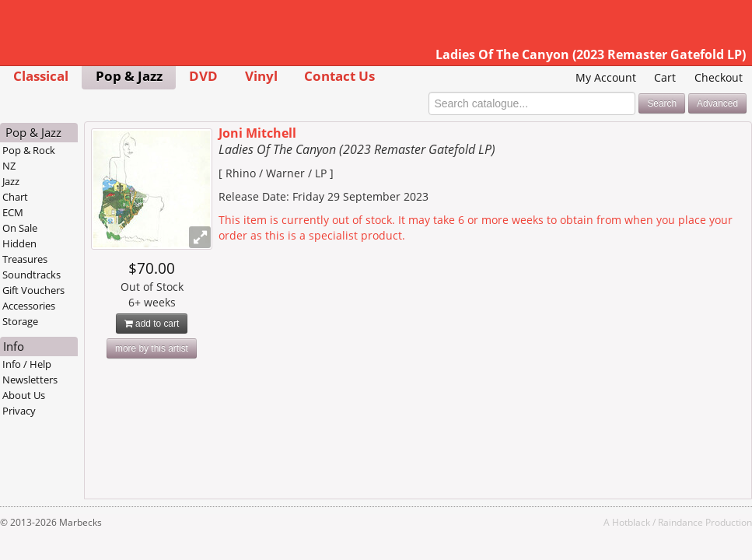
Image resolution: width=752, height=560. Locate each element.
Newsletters (30, 380)
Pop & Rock (29, 150)
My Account (606, 77)
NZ (9, 166)
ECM (13, 212)
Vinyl (261, 76)
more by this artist (152, 348)
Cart (665, 77)
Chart (15, 197)
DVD (203, 76)
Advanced (717, 103)
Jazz (11, 181)
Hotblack (631, 522)
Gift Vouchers (33, 290)
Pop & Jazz (129, 76)
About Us (24, 395)
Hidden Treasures (25, 251)
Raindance (680, 522)
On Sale (20, 228)
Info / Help (27, 364)
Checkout (719, 77)
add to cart (152, 324)
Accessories (29, 306)
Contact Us (339, 76)
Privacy (19, 411)
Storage (20, 321)
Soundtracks (31, 275)
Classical (41, 76)
